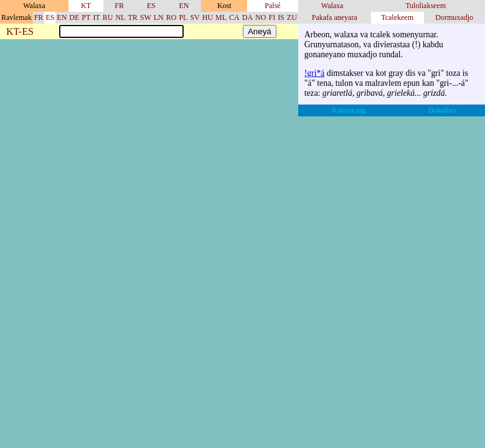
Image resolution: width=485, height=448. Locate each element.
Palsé (272, 6)
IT (96, 17)
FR (119, 6)
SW (146, 17)
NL (120, 17)
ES (151, 6)
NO (261, 17)
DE (74, 17)
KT (86, 6)
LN (159, 17)
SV (195, 17)
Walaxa (332, 6)
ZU (292, 17)
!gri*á (314, 73)
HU (208, 17)
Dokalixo (442, 110)
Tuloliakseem (426, 6)
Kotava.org (348, 110)
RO (172, 17)
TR (132, 17)
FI (272, 17)
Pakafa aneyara (335, 17)
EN (184, 6)
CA (234, 17)
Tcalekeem (397, 17)
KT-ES (20, 32)
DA (247, 17)
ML (221, 17)
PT (86, 17)
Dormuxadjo (454, 17)
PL (183, 17)
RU (108, 17)
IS (281, 17)
